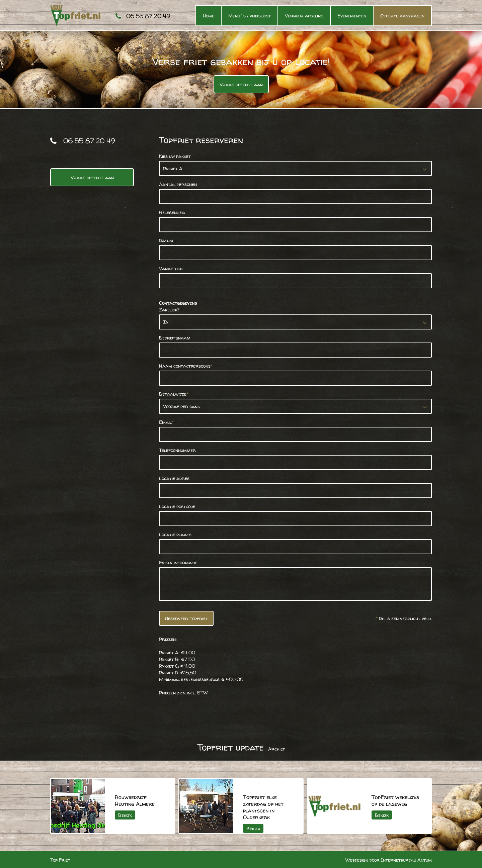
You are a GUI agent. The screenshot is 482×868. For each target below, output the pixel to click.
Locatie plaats (175, 534)
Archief (277, 749)
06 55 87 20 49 (148, 16)
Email (166, 422)
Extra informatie (178, 562)
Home (209, 16)
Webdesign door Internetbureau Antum (389, 860)
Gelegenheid (172, 212)
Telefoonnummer (177, 450)
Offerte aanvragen (402, 16)
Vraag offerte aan (241, 84)
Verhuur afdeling (304, 16)
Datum (166, 240)
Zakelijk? (169, 310)
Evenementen (352, 16)
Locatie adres (174, 478)
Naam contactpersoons (186, 366)
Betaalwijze (174, 394)
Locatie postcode (177, 506)
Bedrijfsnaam (175, 338)
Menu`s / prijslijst (250, 16)
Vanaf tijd (171, 268)
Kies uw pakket (175, 156)
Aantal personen (178, 184)
